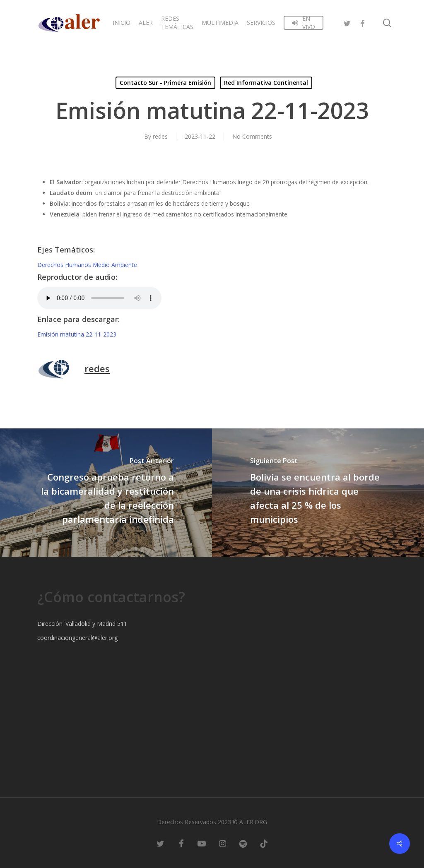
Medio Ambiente (115, 265)
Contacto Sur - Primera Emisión (165, 83)
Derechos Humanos (65, 265)
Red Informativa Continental (266, 83)
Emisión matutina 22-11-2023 (77, 334)
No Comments (252, 136)
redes (160, 136)
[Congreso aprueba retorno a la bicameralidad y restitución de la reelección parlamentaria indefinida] (106, 493)
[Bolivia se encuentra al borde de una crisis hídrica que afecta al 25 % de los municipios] (318, 493)
